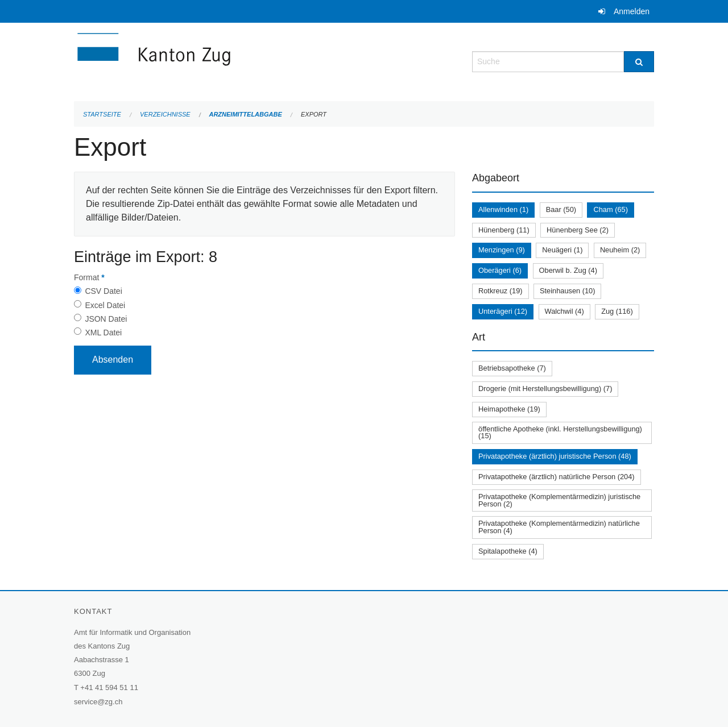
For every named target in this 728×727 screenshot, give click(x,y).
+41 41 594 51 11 (109, 687)
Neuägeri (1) (562, 250)
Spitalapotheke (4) (508, 551)
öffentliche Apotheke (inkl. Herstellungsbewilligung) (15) (560, 433)
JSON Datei (106, 319)
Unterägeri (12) (503, 311)
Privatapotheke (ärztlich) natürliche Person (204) (557, 477)
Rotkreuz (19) (500, 291)
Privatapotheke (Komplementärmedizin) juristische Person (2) (559, 500)
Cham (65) (610, 209)
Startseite (102, 114)
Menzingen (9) (502, 250)
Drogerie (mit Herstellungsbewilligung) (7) (545, 389)
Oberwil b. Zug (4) (568, 270)
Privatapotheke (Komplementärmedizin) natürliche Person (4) (559, 527)
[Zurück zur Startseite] (222, 61)
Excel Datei (105, 305)
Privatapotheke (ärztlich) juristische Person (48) (555, 456)
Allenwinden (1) (503, 209)
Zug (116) (617, 311)
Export (314, 114)
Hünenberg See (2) (578, 230)
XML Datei (103, 333)
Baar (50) (561, 209)
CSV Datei (103, 291)
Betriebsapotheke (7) (512, 368)
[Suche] (639, 62)
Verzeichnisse (165, 114)
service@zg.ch (98, 702)
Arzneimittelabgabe (245, 114)
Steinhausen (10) (567, 291)
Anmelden (632, 11)
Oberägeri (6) (500, 270)
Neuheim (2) (620, 250)
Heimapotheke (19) (509, 409)
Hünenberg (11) (504, 230)
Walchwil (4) (564, 311)
